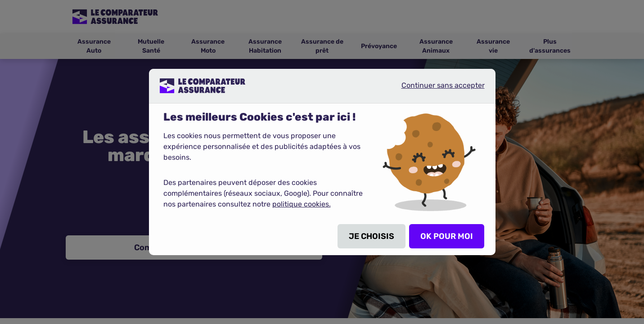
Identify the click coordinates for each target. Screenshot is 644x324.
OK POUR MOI (447, 236)
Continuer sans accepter (436, 89)
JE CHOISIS (372, 236)
